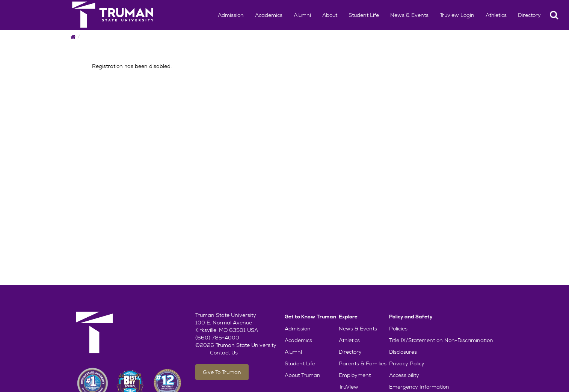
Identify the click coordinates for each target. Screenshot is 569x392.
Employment (355, 375)
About (330, 15)
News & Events (409, 15)
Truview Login (457, 15)
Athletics (496, 15)
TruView (349, 387)
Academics (269, 15)
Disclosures (403, 352)
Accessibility (404, 375)
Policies (398, 329)
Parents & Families (363, 363)
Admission (231, 15)
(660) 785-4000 (217, 338)
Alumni (302, 15)
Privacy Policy (407, 363)
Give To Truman (222, 372)
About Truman (303, 375)
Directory (529, 15)
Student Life (364, 15)
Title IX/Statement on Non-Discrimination (441, 340)
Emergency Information (419, 387)
